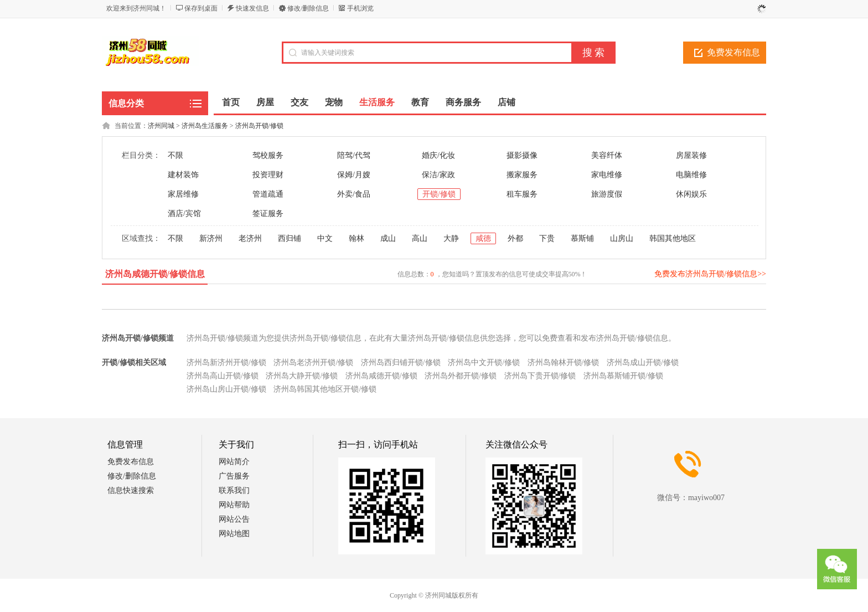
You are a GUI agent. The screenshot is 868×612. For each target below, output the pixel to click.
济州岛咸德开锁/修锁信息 (155, 274)
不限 (175, 155)
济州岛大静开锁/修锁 (302, 376)
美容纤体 (607, 155)
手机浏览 (360, 8)
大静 (451, 238)
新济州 (211, 238)
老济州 (250, 238)
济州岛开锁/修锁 (259, 126)
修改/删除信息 (308, 8)
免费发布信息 (733, 52)
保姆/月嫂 (354, 175)
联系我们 (234, 490)
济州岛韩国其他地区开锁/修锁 (325, 389)
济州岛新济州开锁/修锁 (226, 362)
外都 (515, 238)
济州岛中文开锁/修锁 (484, 362)
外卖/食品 (354, 194)
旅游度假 (607, 194)
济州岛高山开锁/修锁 (223, 376)
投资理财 (268, 175)
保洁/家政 (438, 175)
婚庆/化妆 (438, 155)
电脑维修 (691, 175)
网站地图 (234, 534)
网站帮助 (234, 505)
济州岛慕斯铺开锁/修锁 (623, 376)
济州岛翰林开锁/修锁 (564, 362)
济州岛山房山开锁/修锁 (226, 389)
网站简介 (234, 462)
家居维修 (183, 194)
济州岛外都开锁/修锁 (461, 376)
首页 (231, 102)
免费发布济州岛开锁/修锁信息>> (710, 274)
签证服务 (268, 214)
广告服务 (234, 476)
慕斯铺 (582, 238)
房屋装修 (691, 155)
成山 (388, 238)
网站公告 (234, 519)
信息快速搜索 (131, 490)
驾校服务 (268, 155)
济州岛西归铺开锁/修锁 (401, 362)
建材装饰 (183, 175)
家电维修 (607, 175)
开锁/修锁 (439, 194)
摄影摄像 (522, 155)
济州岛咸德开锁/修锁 (381, 376)
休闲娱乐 (691, 194)
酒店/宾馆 (184, 214)
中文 (325, 238)
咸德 (483, 238)
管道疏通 (268, 194)
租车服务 (522, 194)
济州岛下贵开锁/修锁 (540, 376)
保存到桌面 (201, 8)
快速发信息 (252, 8)
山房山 (622, 238)
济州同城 (161, 126)
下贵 (547, 238)
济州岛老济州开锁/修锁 (313, 362)
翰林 (356, 238)
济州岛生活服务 (205, 126)
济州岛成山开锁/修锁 (643, 362)
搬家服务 (522, 175)
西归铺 (290, 238)
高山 (420, 238)
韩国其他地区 (673, 238)
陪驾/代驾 (354, 155)
